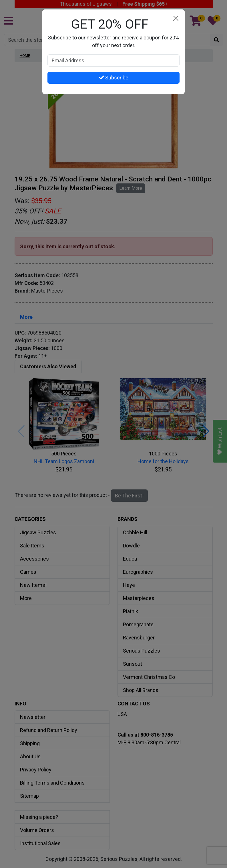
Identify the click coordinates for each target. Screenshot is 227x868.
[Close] (176, 18)
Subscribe (114, 78)
